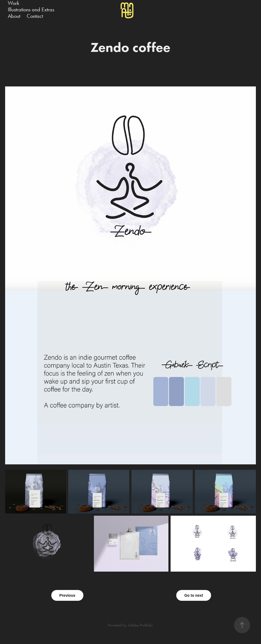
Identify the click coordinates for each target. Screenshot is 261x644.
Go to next (194, 595)
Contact (35, 16)
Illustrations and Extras (31, 9)
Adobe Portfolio (140, 625)
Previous (67, 595)
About (14, 16)
